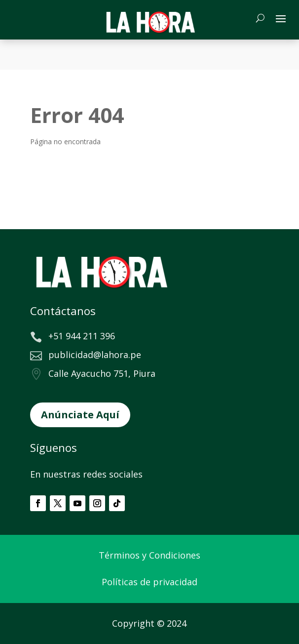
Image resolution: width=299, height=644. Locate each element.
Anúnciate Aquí (80, 415)
